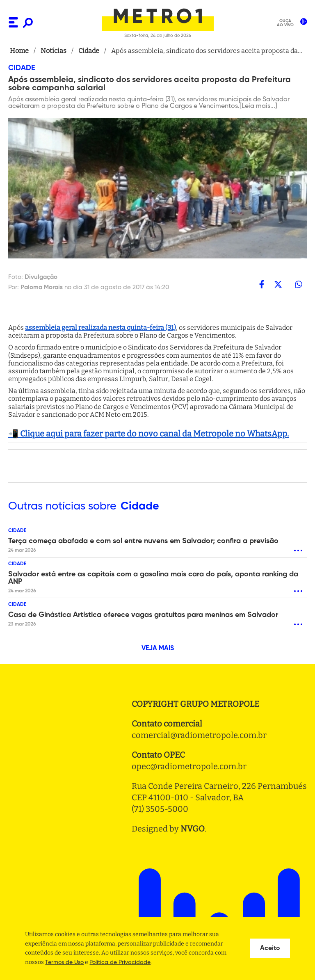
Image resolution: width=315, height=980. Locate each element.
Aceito (270, 948)
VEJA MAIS (158, 649)
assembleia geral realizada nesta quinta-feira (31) (100, 328)
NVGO (193, 829)
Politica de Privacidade (120, 962)
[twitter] (278, 284)
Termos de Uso (64, 962)
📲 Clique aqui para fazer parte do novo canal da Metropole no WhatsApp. (148, 434)
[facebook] (262, 284)
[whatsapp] (299, 284)
